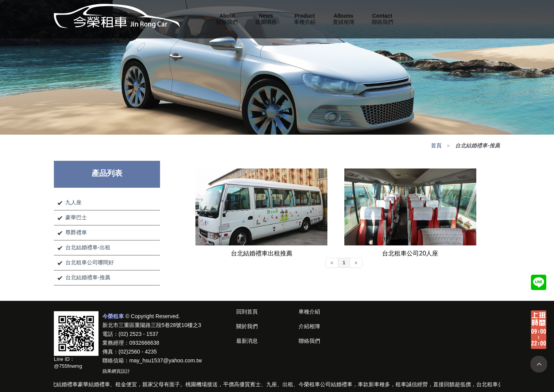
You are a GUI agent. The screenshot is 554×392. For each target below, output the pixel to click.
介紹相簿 (309, 326)
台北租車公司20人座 (410, 253)
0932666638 (144, 343)
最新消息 (266, 19)
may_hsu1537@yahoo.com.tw (166, 360)
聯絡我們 (382, 19)
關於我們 (227, 19)
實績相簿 (344, 19)
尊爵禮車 (76, 232)
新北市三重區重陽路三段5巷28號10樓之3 (152, 325)
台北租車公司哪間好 (90, 262)
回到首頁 (247, 312)
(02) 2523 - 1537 (138, 334)
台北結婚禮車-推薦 (88, 277)
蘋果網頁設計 (116, 371)
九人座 (73, 202)
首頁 (436, 145)
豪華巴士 (76, 217)
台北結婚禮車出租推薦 (262, 253)
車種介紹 (305, 19)
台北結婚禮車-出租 (88, 247)
